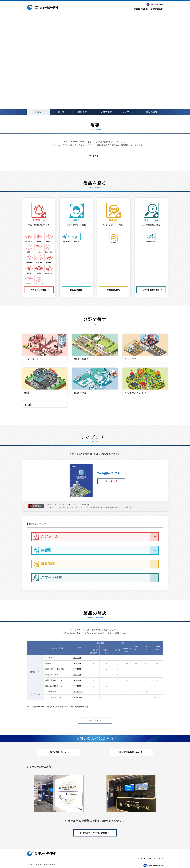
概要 (61, 112)
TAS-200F (77, 667)
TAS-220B (77, 656)
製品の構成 (152, 112)
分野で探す (106, 112)
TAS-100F (77, 661)
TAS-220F (77, 672)
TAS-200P (77, 678)
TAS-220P (77, 684)
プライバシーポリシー (144, 858)
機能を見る (84, 112)
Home (38, 112)
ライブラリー (129, 112)
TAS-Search (78, 689)
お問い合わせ (157, 9)
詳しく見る (111, 479)
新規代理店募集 (141, 9)
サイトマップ (158, 858)
